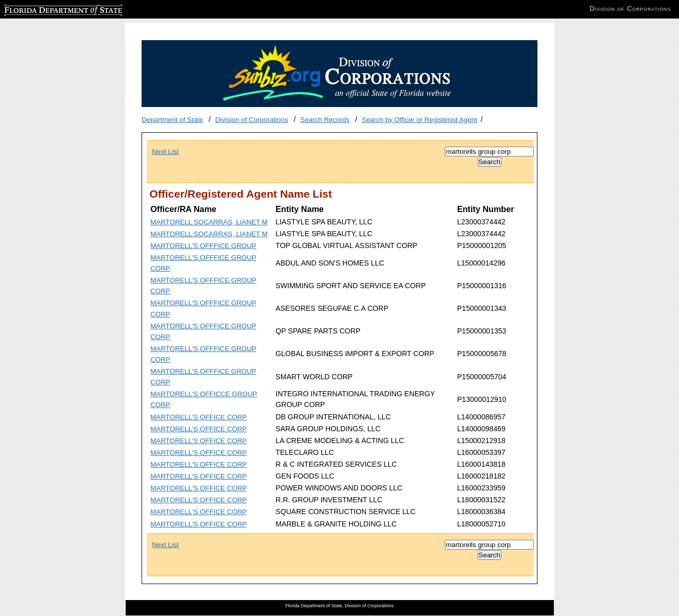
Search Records (325, 120)
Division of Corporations (252, 120)
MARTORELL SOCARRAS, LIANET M (209, 222)
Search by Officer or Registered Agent (420, 120)
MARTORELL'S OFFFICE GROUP (203, 246)
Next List (165, 152)
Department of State (172, 120)
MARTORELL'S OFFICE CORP (198, 417)
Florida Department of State (46, 8)
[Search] (489, 152)
